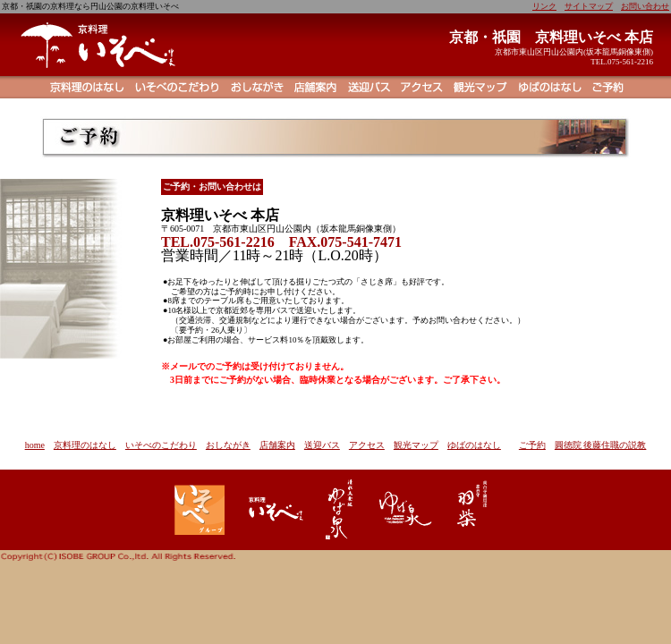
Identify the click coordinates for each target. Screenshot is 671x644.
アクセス (367, 445)
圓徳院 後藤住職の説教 (601, 445)
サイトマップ (589, 6)
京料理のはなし (85, 445)
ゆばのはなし (474, 445)
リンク (544, 6)
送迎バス (322, 445)
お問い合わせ (645, 6)
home (35, 445)
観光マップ (416, 445)
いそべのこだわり (161, 445)
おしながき (228, 445)
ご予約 (532, 445)
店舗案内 (277, 445)
